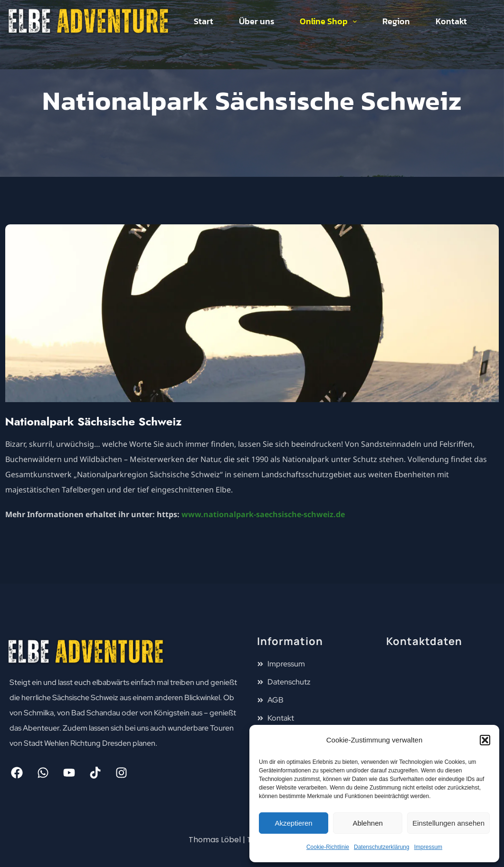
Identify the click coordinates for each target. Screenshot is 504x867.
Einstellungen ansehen (448, 823)
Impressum (428, 847)
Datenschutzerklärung (382, 847)
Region (396, 21)
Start (204, 21)
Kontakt (451, 21)
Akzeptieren (293, 823)
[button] (485, 740)
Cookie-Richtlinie (328, 847)
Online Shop (328, 21)
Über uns (257, 21)
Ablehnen (367, 823)
